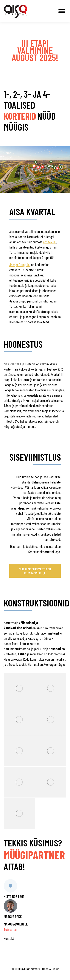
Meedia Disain (51, 969)
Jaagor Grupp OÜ (20, 265)
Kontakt (9, 938)
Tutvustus (10, 929)
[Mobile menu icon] (62, 11)
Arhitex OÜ (50, 242)
